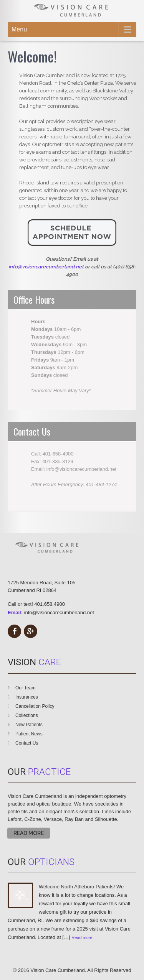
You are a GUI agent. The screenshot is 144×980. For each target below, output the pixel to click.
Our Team (25, 688)
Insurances (27, 697)
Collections (27, 715)
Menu (19, 29)
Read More (29, 833)
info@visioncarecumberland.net (59, 612)
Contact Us (27, 743)
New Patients (29, 725)
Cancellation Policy (35, 706)
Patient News (29, 734)
